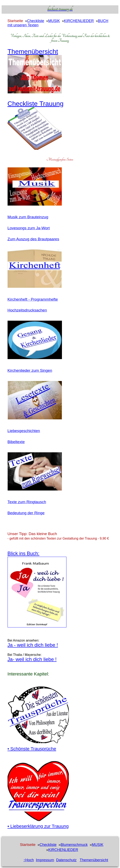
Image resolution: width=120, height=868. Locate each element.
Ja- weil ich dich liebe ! (32, 659)
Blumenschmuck (74, 845)
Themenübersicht (94, 860)
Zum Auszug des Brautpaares (33, 239)
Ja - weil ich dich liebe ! (33, 645)
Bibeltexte (16, 442)
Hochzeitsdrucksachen (27, 310)
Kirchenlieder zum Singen (30, 370)
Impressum (45, 860)
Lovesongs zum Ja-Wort (29, 228)
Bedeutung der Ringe (26, 513)
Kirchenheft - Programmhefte (33, 299)
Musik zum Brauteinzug (28, 217)
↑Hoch (29, 860)
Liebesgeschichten (24, 431)
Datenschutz (66, 860)
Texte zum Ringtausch (27, 502)
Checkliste (36, 21)
